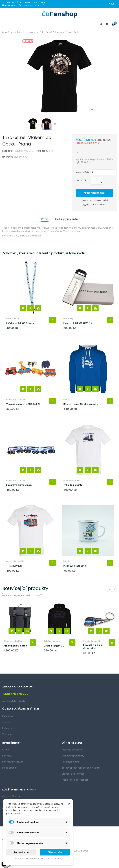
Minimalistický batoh (15, 646)
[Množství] (96, 181)
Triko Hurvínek (14, 566)
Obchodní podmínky (73, 756)
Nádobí (67, 561)
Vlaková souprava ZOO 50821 (23, 404)
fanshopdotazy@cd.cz (14, 701)
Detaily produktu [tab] (67, 219)
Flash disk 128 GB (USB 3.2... (78, 323)
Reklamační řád (70, 762)
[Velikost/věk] (104, 172)
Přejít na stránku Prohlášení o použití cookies (38, 859)
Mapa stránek (10, 768)
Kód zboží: (42, 151)
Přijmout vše (55, 852)
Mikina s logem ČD (54, 646)
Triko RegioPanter (73, 485)
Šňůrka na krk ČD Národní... (21, 323)
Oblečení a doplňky (24, 151)
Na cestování (12, 318)
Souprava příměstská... (19, 485)
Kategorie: (8, 151)
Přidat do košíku (94, 193)
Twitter (6, 722)
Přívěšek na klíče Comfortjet (93, 647)
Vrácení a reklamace (73, 774)
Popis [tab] (45, 219)
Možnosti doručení (72, 750)
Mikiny (66, 399)
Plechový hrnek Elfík (75, 566)
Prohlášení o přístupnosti (75, 780)
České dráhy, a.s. (11, 796)
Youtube (7, 734)
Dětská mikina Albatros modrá (81, 404)
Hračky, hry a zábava (16, 399)
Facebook (8, 716)
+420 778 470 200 (35, 2)
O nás (6, 750)
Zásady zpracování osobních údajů (81, 768)
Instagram (8, 728)
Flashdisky (68, 318)
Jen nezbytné (21, 852)
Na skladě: (8, 157)
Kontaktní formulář (13, 762)
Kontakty (7, 756)
